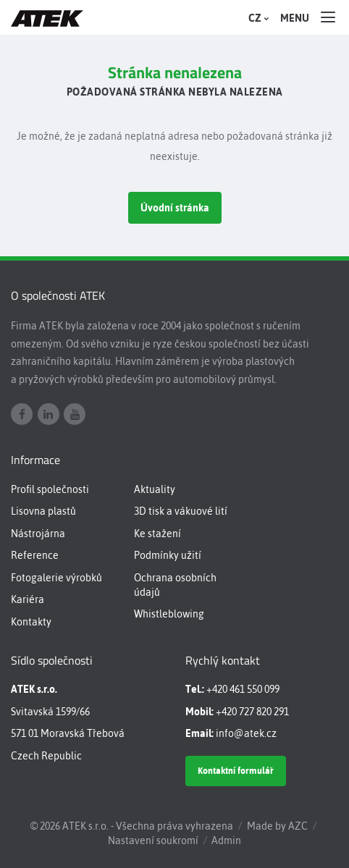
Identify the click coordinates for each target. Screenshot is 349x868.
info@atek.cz (246, 733)
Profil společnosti (50, 489)
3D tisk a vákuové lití (181, 511)
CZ (257, 18)
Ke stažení (157, 534)
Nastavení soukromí (153, 840)
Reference (35, 555)
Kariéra (28, 599)
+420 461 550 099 (243, 689)
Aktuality (155, 489)
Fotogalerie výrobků (56, 578)
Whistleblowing (169, 614)
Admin (226, 840)
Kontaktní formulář (236, 771)
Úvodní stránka (175, 208)
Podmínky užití (168, 555)
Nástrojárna (38, 534)
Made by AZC (277, 826)
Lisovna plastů (43, 511)
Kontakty (31, 622)
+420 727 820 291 (252, 712)
